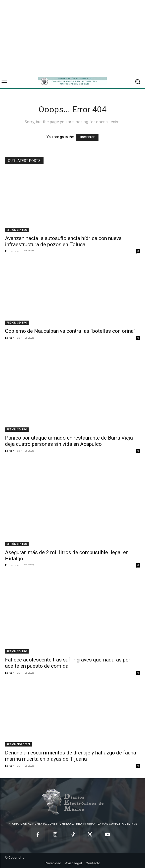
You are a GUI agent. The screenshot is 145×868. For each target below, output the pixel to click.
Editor (9, 251)
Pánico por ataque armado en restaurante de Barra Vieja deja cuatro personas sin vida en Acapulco (69, 441)
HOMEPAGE (87, 137)
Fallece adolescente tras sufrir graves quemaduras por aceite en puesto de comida (68, 663)
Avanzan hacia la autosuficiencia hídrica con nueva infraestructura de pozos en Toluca (63, 241)
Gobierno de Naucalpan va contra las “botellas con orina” (70, 331)
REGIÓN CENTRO (17, 230)
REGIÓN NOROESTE (18, 744)
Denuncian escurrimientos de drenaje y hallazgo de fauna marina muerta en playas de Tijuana (71, 756)
